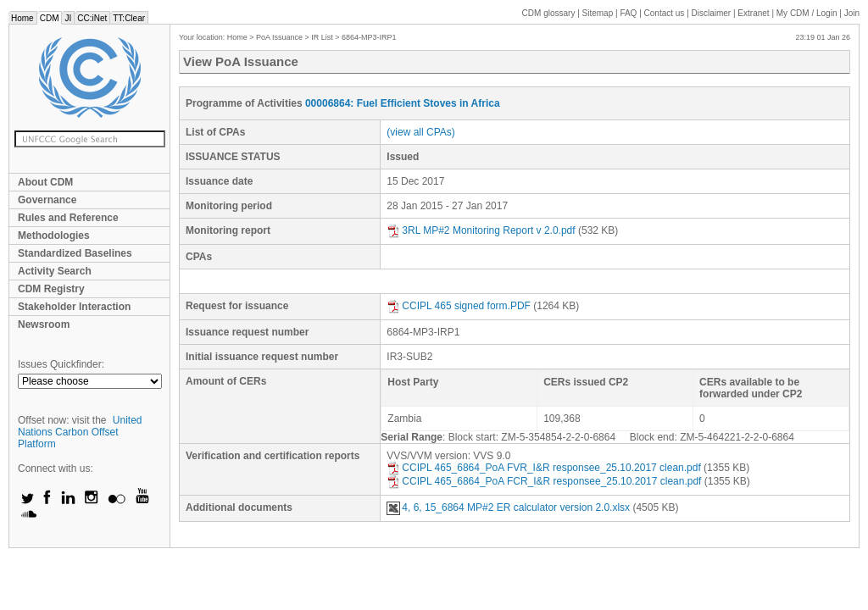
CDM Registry (51, 289)
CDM (50, 18)
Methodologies (54, 236)
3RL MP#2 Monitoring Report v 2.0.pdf (481, 230)
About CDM (45, 182)
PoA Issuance (279, 37)
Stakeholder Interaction (74, 307)
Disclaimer (712, 13)
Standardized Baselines (75, 253)
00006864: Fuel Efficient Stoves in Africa (403, 103)
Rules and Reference (68, 218)
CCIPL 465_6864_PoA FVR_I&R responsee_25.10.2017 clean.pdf (543, 468)
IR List (322, 37)
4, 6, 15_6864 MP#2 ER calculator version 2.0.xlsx (508, 507)
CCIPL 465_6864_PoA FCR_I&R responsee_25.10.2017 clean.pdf (544, 481)
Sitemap (598, 13)
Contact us (665, 13)
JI (68, 18)
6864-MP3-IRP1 (369, 37)
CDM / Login (808, 13)
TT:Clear (129, 18)
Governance (47, 200)
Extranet (753, 13)
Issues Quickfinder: (61, 364)
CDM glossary (549, 13)
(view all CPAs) (420, 132)
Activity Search (55, 271)
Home (22, 18)
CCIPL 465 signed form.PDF (459, 306)
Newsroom (44, 324)
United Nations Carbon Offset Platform (80, 432)
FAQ (628, 13)
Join (852, 13)
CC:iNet (92, 18)
